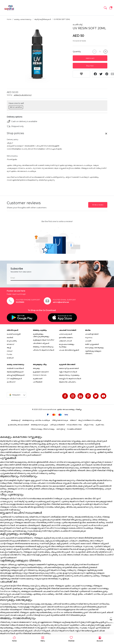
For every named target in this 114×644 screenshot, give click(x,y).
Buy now (90, 66)
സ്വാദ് (9, 351)
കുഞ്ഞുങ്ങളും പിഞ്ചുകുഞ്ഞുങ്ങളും (41, 335)
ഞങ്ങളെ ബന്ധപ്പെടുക (39, 425)
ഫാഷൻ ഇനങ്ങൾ (92, 334)
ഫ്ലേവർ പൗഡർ (65, 341)
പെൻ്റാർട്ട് (77, 24)
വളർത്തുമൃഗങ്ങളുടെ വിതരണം (93, 352)
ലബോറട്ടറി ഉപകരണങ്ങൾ (69, 368)
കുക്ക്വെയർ (38, 379)
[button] (105, 8)
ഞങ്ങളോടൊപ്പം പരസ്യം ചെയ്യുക (36, 420)
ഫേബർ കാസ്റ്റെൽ (14, 334)
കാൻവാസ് (11, 382)
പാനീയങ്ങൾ (38, 382)
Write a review (98, 205)
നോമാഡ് (10, 344)
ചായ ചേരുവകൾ (65, 334)
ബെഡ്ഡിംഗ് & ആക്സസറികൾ (70, 379)
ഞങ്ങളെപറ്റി (16, 420)
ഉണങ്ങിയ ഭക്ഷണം (66, 337)
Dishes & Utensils (40, 375)
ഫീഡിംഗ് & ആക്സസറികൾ (43, 350)
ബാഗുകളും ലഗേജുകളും (94, 348)
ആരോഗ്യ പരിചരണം (68, 382)
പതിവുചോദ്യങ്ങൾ (57, 425)
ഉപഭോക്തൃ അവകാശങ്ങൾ (18, 425)
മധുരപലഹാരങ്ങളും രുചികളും (67, 345)
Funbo (9, 354)
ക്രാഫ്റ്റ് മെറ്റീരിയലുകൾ (16, 375)
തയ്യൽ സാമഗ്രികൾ (15, 368)
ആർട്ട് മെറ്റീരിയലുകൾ (43, 19)
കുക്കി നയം (100, 425)
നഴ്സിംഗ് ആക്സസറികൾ (68, 372)
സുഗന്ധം (89, 337)
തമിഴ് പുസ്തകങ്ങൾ (92, 344)
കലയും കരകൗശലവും (23, 19)
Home (9, 19)
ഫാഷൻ (88, 341)
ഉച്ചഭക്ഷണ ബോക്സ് (41, 372)
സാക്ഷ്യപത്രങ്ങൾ (74, 429)
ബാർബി (10, 337)
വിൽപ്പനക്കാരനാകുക (60, 420)
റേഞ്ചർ (10, 358)
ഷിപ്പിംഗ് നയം (89, 425)
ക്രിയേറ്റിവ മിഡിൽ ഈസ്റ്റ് (23, 95)
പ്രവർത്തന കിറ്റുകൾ (41, 343)
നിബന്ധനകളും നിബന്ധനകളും (43, 429)
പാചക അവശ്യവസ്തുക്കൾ (69, 350)
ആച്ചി (9, 348)
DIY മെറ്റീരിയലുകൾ (14, 379)
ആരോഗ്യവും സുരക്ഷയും (69, 375)
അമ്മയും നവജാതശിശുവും (43, 347)
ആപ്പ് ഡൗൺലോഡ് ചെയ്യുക (90, 420)
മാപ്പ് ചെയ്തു (12, 341)
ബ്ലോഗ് (73, 420)
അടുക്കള (36, 368)
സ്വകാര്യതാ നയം (74, 425)
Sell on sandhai (16, 107)
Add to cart (90, 58)
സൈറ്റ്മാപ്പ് (61, 429)
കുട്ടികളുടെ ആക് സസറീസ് (43, 340)
